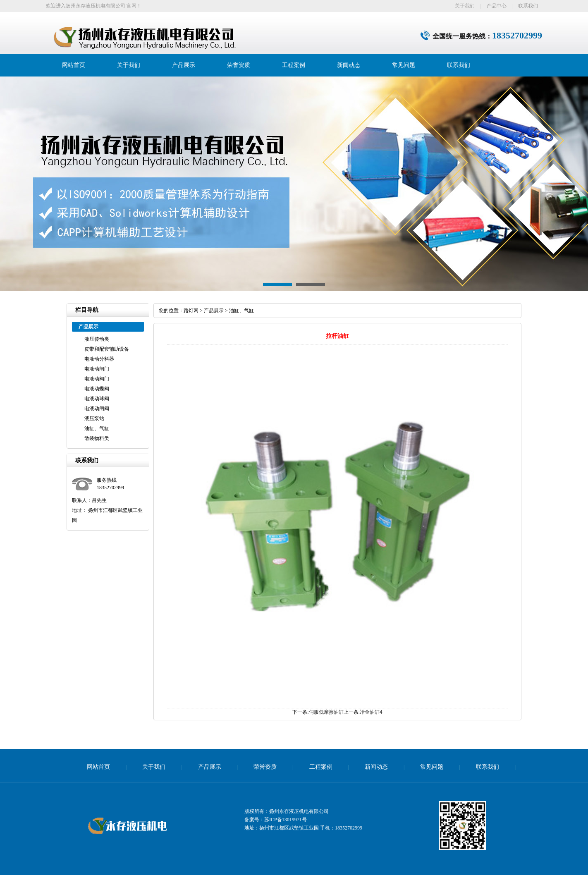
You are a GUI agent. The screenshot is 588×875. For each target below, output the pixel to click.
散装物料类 (97, 438)
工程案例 (294, 65)
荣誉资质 (239, 65)
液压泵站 (94, 418)
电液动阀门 (97, 379)
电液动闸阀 (97, 409)
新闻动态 (349, 65)
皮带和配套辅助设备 (107, 349)
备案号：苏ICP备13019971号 (276, 820)
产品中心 (497, 6)
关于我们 (465, 6)
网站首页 (74, 65)
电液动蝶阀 (97, 389)
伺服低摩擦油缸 (326, 712)
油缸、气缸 (97, 428)
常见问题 (404, 65)
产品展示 (184, 65)
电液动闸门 (97, 369)
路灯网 (191, 311)
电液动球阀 (97, 399)
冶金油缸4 (371, 712)
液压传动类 (97, 339)
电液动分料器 (99, 359)
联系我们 (528, 6)
